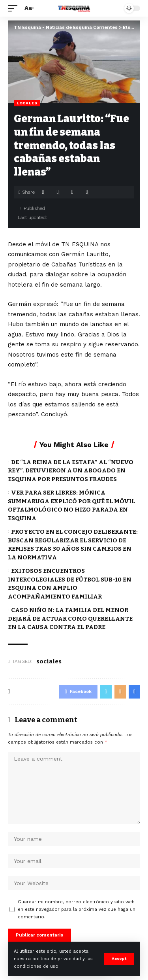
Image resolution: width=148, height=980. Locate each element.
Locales (27, 103)
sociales (49, 661)
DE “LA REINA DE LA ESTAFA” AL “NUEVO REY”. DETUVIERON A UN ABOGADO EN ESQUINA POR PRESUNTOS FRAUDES (71, 471)
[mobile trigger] (15, 8)
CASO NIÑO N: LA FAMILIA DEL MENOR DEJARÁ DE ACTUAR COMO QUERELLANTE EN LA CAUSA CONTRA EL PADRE (70, 619)
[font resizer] (28, 8)
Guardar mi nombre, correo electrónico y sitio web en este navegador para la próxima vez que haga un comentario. (77, 909)
